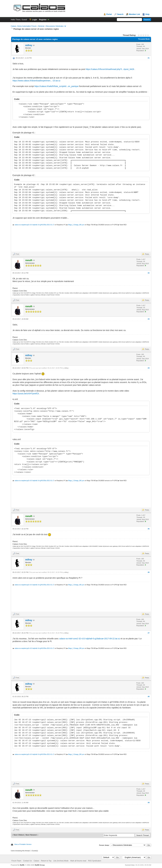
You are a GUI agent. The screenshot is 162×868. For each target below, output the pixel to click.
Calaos (36, 861)
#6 (149, 572)
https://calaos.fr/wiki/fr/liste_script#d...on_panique (56, 86)
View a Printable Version (23, 844)
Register (43, 20)
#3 (149, 319)
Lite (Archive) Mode (61, 861)
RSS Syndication (95, 861)
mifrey (29, 45)
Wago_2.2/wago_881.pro (76, 225)
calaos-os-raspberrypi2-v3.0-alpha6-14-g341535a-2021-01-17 (34, 225)
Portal (109, 14)
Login (35, 20)
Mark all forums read (78, 861)
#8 (149, 697)
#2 (149, 273)
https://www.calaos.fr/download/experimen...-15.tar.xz (37, 81)
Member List (134, 14)
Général (41, 26)
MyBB (22, 865)
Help (147, 14)
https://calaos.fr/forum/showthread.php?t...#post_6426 (110, 69)
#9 (149, 803)
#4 (149, 368)
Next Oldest (19, 835)
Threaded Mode (144, 39)
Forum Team (16, 861)
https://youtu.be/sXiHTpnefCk (26, 394)
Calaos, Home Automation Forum (24, 26)
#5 (149, 529)
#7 (149, 633)
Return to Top (46, 861)
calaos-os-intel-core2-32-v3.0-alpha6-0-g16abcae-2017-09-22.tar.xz (90, 639)
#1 (149, 58)
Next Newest (31, 835)
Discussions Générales (55, 26)
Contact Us (27, 861)
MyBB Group (40, 865)
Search (120, 14)
